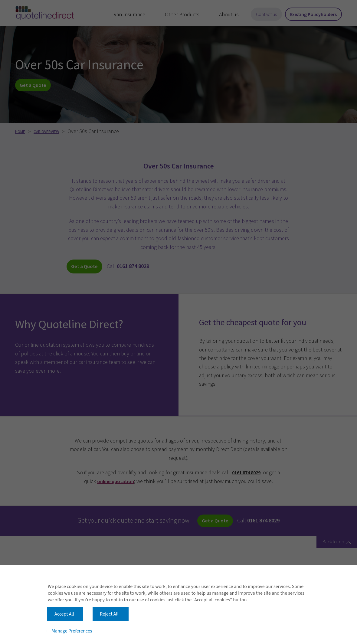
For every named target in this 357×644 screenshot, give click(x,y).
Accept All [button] (64, 598)
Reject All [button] (109, 598)
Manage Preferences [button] (73, 620)
